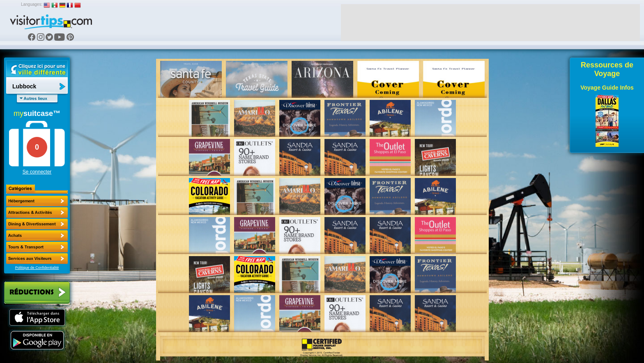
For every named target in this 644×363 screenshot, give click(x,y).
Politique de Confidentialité (37, 268)
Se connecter (37, 172)
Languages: (32, 4)
